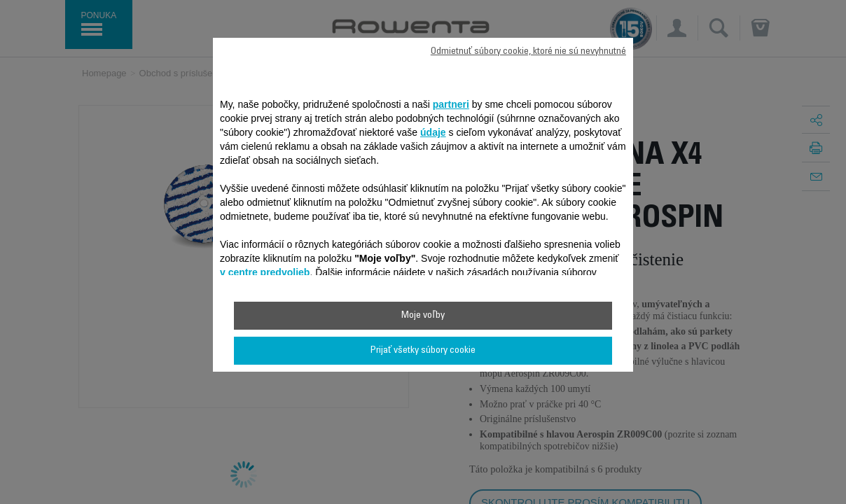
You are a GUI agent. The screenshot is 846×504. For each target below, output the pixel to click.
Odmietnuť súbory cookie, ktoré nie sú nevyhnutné (528, 52)
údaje (433, 132)
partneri (451, 104)
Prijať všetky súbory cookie (423, 351)
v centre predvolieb (265, 272)
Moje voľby (423, 316)
